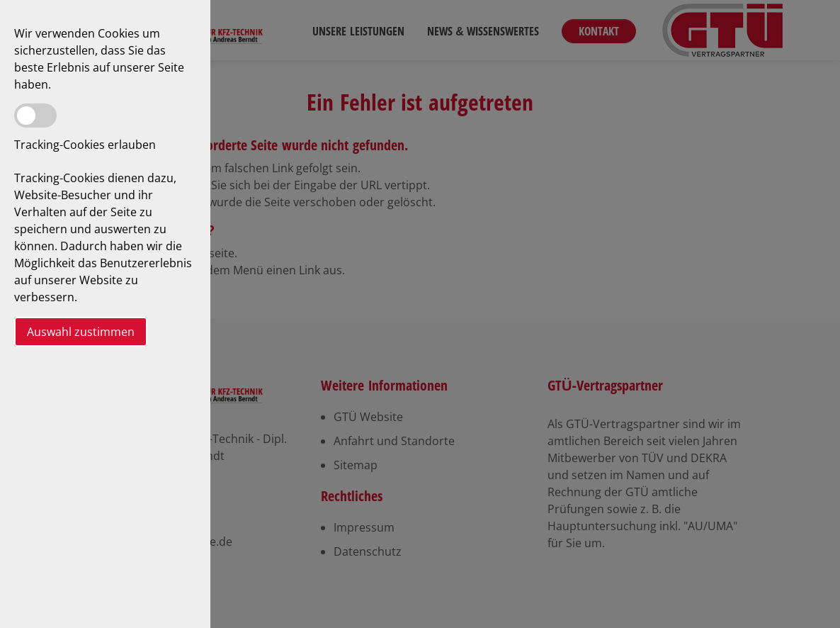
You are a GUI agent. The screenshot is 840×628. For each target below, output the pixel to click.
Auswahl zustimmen (81, 332)
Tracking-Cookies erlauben (85, 145)
